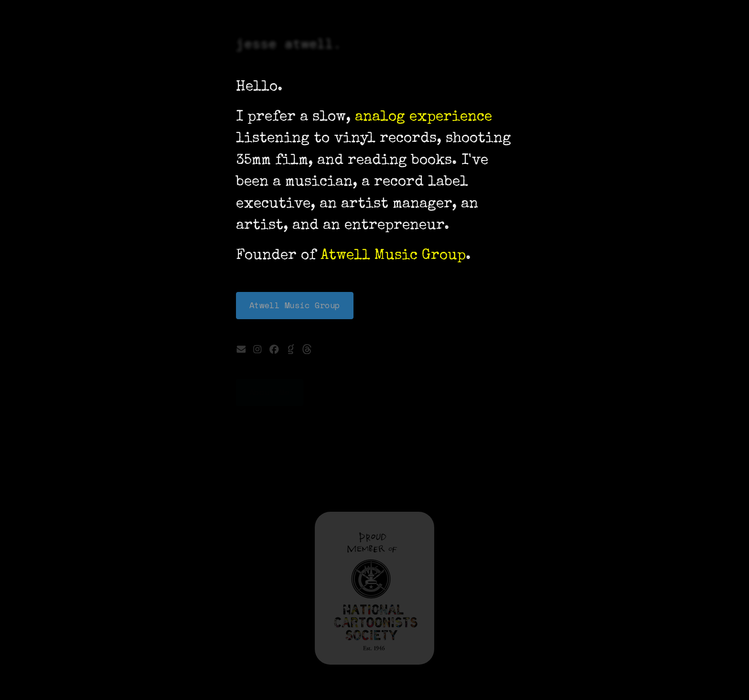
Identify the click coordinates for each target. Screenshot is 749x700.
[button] (241, 349)
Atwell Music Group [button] (295, 305)
